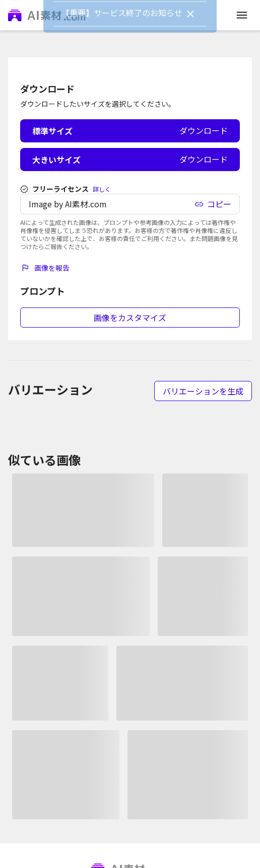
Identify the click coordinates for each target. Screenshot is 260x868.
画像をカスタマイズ (130, 318)
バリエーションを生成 (203, 391)
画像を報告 (45, 268)
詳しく (102, 189)
